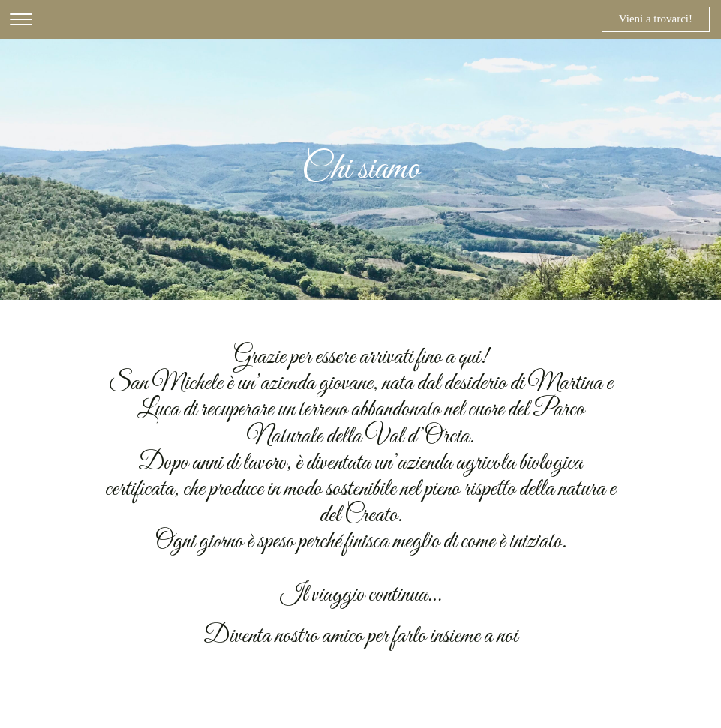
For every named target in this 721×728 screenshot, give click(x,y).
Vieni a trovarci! (656, 19)
